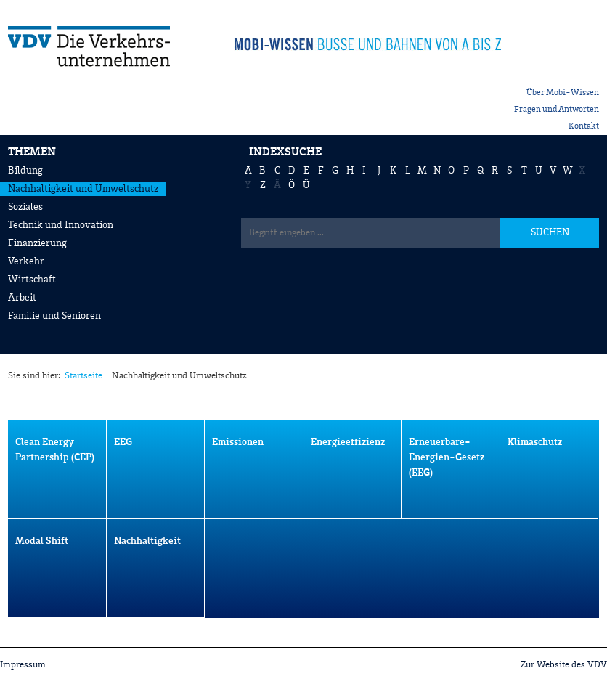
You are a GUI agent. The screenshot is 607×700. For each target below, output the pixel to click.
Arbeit (22, 298)
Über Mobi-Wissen (563, 93)
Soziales (25, 207)
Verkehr (26, 261)
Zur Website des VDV (564, 665)
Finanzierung (37, 243)
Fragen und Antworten (557, 110)
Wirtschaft (32, 280)
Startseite (83, 376)
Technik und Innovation (61, 225)
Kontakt (584, 126)
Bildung (25, 171)
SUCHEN (550, 232)
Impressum (23, 665)
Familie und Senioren (54, 316)
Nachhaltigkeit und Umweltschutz (83, 189)
